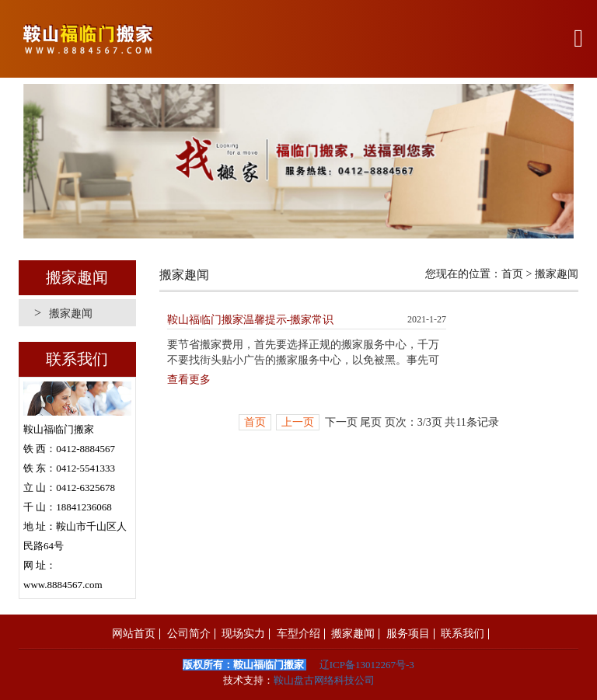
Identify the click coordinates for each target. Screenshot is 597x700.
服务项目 (408, 634)
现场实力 (243, 634)
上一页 (298, 422)
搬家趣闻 (63, 313)
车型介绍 (298, 634)
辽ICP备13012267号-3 (367, 665)
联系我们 (463, 634)
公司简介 (189, 634)
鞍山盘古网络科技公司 (324, 680)
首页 (512, 274)
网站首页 (134, 634)
